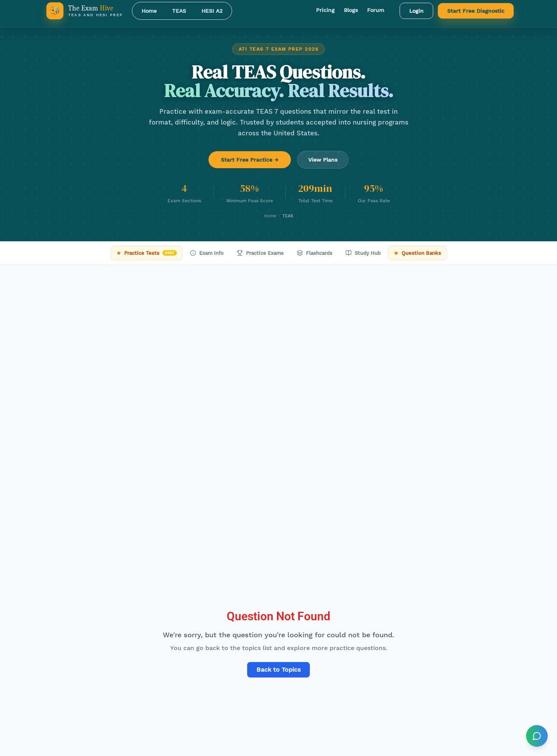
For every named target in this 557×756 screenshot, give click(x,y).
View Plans (323, 160)
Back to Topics (278, 670)
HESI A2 (212, 11)
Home (149, 11)
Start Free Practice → (250, 160)
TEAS (179, 11)
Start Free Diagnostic (476, 11)
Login (416, 11)
